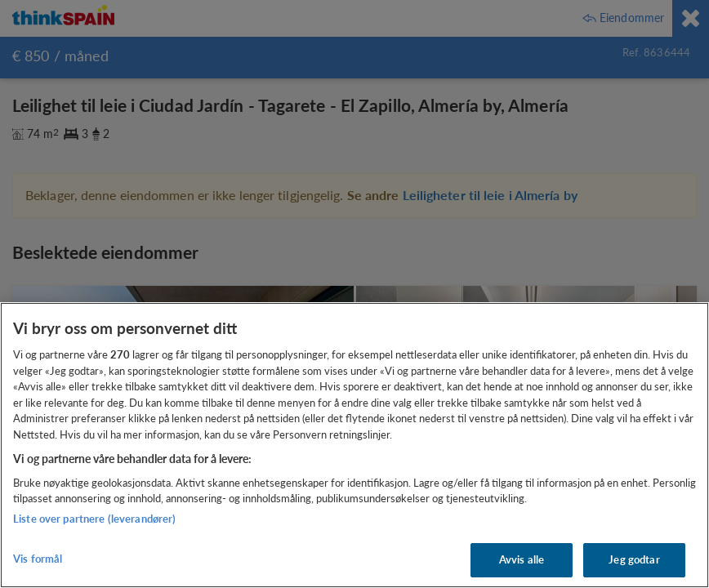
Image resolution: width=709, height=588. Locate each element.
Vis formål (38, 559)
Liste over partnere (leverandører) (94, 519)
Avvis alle (522, 559)
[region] (354, 445)
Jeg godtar (634, 559)
